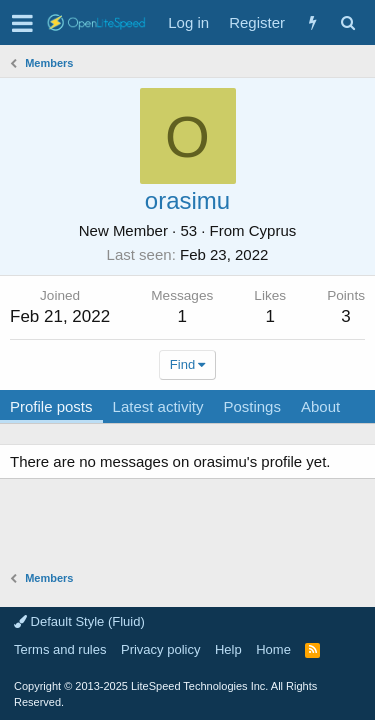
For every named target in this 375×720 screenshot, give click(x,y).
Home (273, 649)
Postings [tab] (252, 406)
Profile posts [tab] (51, 406)
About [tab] (320, 406)
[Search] (347, 22)
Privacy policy (160, 649)
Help (228, 649)
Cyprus (273, 230)
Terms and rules (60, 649)
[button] (22, 23)
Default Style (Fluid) (79, 621)
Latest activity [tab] (158, 406)
